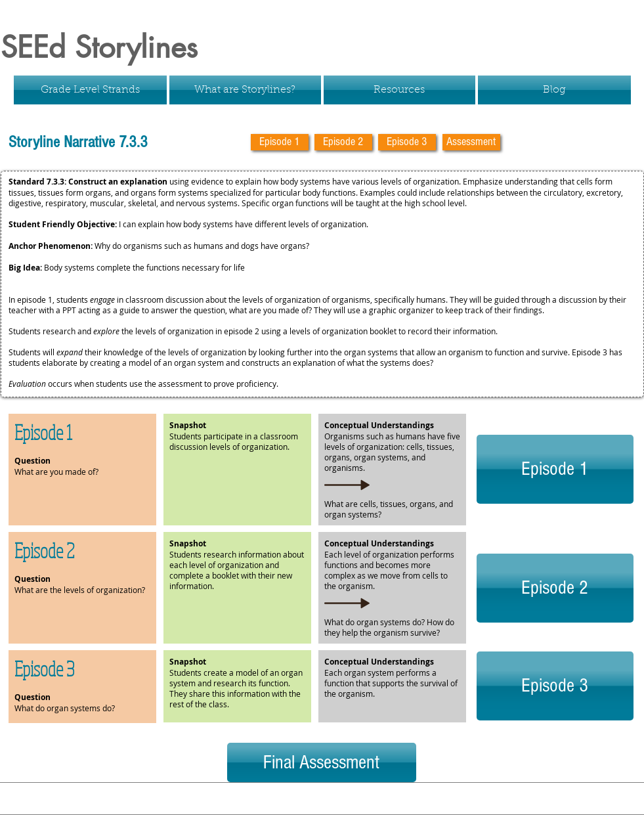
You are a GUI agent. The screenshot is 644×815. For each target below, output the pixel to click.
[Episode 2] (343, 142)
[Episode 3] (407, 142)
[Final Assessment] (322, 762)
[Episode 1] (280, 142)
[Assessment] (471, 142)
